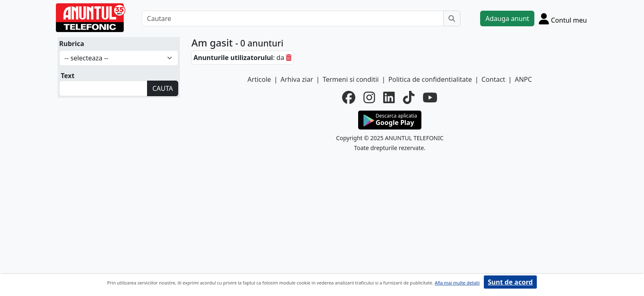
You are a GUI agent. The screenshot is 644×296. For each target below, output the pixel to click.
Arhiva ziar (297, 79)
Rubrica (72, 44)
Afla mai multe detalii (457, 283)
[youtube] (430, 97)
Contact (493, 79)
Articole (259, 79)
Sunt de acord (510, 282)
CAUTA (163, 88)
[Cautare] (293, 18)
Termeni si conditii (351, 79)
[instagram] (369, 97)
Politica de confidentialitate (430, 79)
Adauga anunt (507, 18)
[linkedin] (389, 97)
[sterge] (289, 58)
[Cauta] (452, 18)
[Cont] (563, 18)
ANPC (523, 79)
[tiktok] (409, 97)
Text (68, 76)
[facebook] (349, 97)
